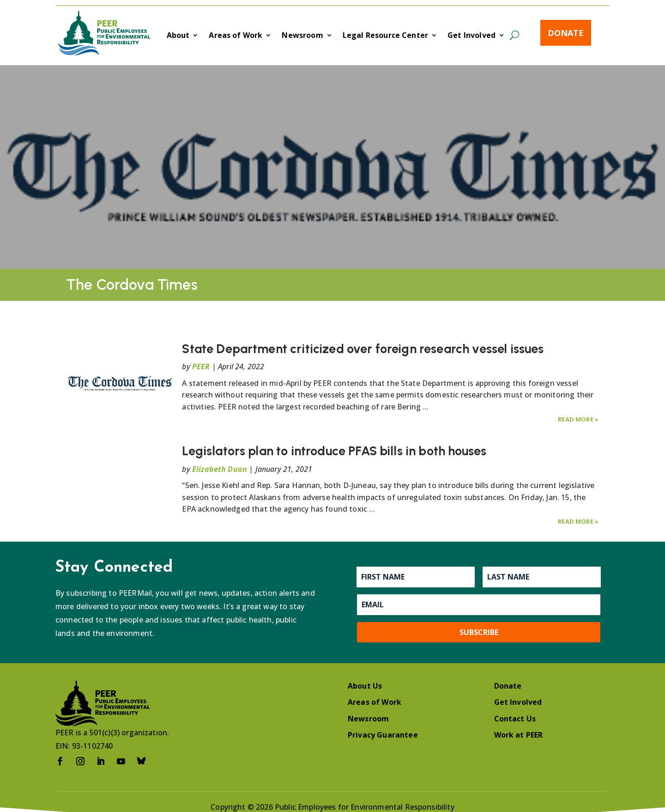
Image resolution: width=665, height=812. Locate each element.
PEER (201, 366)
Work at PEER (519, 735)
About (178, 36)
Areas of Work (236, 36)
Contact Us (515, 719)
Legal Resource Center (385, 36)
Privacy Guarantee (383, 735)
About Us (365, 686)
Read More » (578, 419)
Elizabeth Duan (220, 469)
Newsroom (302, 36)
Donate (566, 33)
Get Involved (472, 36)
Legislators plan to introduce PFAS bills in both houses (334, 451)
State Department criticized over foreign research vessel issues (363, 349)
